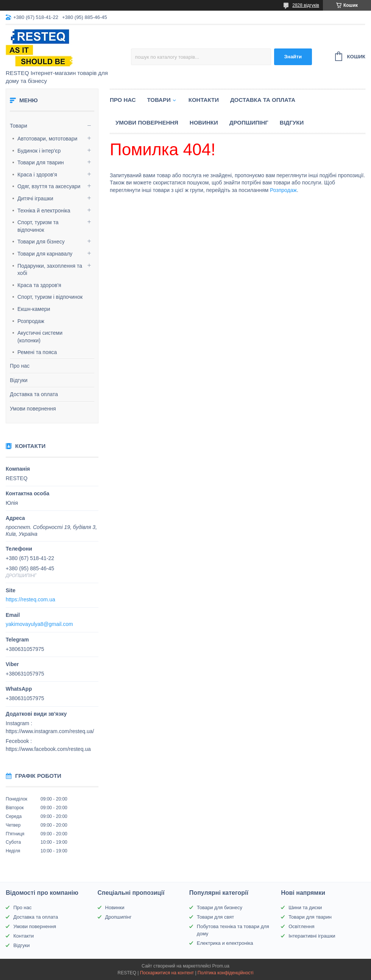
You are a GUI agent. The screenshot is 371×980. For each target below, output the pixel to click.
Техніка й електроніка (44, 211)
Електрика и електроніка (225, 943)
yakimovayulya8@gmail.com (39, 624)
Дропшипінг (249, 122)
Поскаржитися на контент (167, 973)
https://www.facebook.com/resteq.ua (48, 749)
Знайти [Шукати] (293, 57)
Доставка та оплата (34, 394)
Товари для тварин (41, 162)
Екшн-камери (34, 309)
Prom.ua (221, 966)
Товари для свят (215, 917)
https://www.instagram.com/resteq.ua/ (50, 731)
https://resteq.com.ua (30, 599)
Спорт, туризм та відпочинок (38, 226)
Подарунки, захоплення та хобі (50, 270)
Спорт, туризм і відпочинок (50, 297)
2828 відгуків (306, 5)
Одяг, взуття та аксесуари (49, 186)
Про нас (20, 366)
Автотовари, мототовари (47, 139)
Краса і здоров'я (37, 175)
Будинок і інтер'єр (39, 151)
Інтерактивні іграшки (312, 936)
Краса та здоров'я (39, 285)
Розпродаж (31, 321)
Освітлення (301, 926)
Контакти (204, 100)
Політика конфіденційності (226, 973)
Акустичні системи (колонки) (40, 337)
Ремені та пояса (37, 352)
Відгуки (19, 380)
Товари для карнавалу (45, 254)
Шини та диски (305, 907)
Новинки (204, 122)
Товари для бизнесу (220, 907)
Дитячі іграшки (35, 198)
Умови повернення (33, 409)
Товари (19, 126)
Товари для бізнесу (41, 242)
